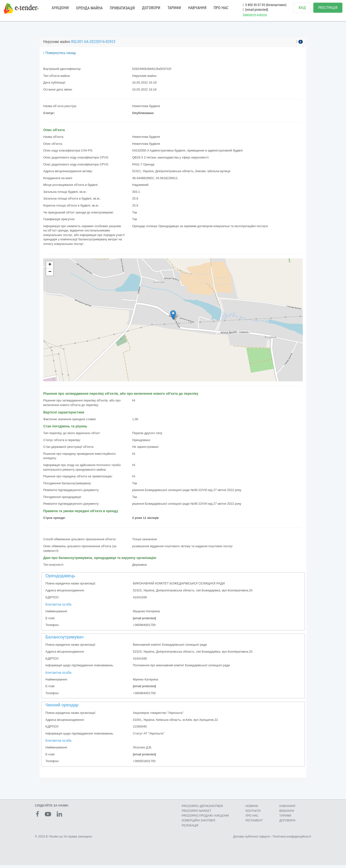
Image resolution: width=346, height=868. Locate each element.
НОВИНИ (252, 809)
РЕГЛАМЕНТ (254, 823)
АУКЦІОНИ (60, 8)
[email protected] (144, 621)
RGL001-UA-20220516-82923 (93, 45)
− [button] (50, 275)
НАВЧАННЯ (197, 8)
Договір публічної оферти (251, 839)
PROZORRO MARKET (196, 814)
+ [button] (50, 268)
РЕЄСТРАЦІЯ (328, 8)
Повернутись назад (59, 56)
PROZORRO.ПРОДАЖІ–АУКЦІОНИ (205, 819)
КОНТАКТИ (253, 814)
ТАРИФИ (174, 8)
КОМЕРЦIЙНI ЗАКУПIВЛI (198, 823)
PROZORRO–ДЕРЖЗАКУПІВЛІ (202, 809)
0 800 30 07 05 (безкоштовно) (265, 5)
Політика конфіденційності (292, 839)
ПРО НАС (221, 8)
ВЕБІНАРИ (287, 814)
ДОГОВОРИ (151, 8)
